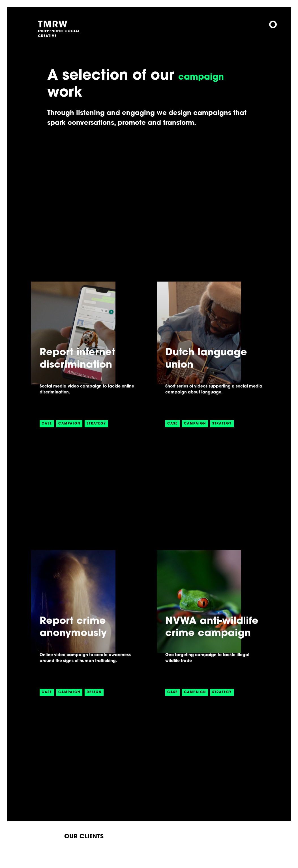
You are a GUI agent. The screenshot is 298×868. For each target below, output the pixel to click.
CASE (47, 430)
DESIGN (94, 698)
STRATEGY (96, 430)
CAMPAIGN (69, 430)
